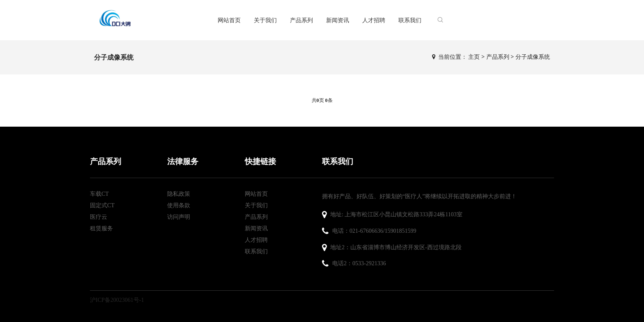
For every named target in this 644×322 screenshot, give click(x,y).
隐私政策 (179, 194)
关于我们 (265, 20)
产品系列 (301, 20)
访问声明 (179, 217)
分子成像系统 (533, 57)
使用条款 (179, 205)
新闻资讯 (338, 20)
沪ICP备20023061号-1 (117, 300)
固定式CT (102, 205)
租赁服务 (101, 228)
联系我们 (410, 20)
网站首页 (229, 20)
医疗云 (99, 217)
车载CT (99, 194)
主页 (474, 57)
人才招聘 (374, 20)
